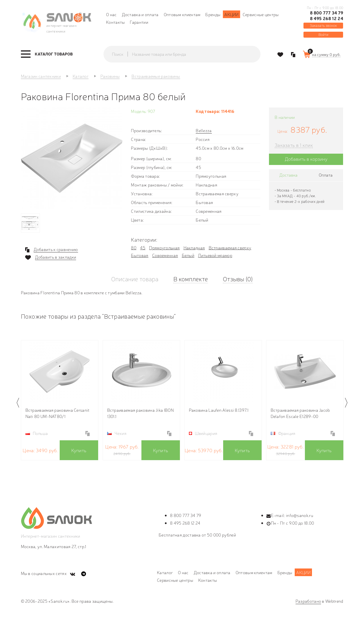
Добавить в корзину (306, 159)
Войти (323, 34)
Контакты (115, 22)
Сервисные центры (261, 14)
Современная (165, 255)
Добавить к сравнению (56, 249)
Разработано (308, 601)
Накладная (194, 247)
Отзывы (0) (238, 279)
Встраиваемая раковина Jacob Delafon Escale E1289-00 (300, 413)
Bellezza (204, 130)
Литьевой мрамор (215, 255)
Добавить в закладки (56, 257)
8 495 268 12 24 (327, 18)
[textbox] (188, 54)
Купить (79, 450)
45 (143, 247)
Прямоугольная (164, 247)
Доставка (288, 175)
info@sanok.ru (300, 515)
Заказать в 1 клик (294, 145)
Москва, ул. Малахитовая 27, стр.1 (54, 546)
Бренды (213, 14)
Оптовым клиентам (182, 14)
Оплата (326, 175)
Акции (231, 14)
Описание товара (135, 279)
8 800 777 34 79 (327, 13)
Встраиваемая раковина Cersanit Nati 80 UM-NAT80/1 (58, 413)
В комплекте (191, 279)
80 (134, 247)
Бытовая (140, 255)
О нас (111, 14)
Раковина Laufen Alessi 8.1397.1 (219, 410)
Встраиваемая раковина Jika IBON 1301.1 (140, 413)
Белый (188, 255)
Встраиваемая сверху (230, 247)
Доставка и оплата (140, 14)
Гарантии (139, 22)
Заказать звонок (323, 25)
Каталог (165, 572)
